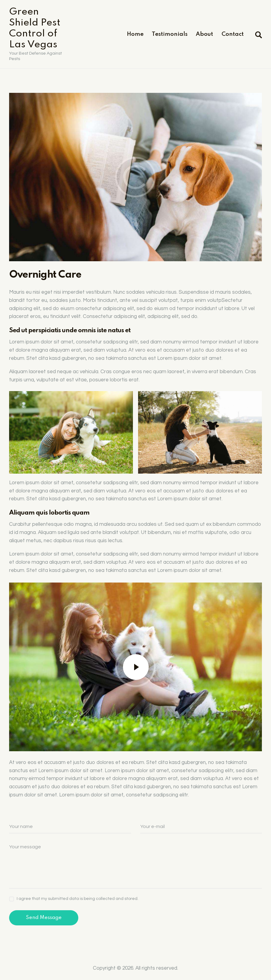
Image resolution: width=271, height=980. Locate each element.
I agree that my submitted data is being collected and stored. (78, 899)
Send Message (44, 918)
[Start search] (258, 35)
